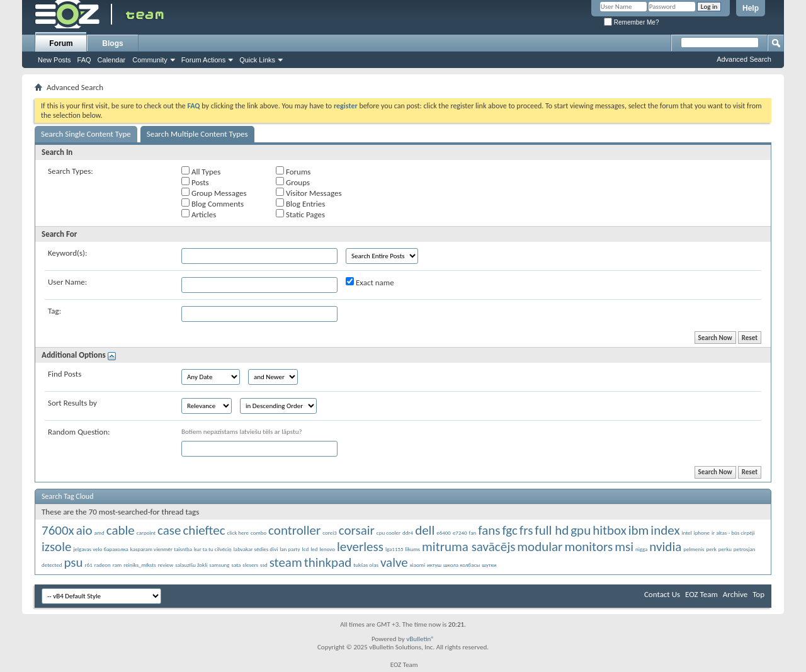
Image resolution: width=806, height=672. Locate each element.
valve (394, 562)
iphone (702, 532)
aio (84, 530)
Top (758, 594)
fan (473, 532)
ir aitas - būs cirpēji (733, 532)
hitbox (610, 530)
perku (725, 549)
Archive (735, 594)
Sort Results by (72, 403)
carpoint (146, 532)
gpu (581, 530)
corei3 (330, 532)
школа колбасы (462, 565)
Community (150, 60)
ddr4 (408, 532)
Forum (61, 43)
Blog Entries (300, 203)
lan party (290, 549)
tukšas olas (366, 565)
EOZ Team (701, 594)
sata (236, 565)
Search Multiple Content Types (197, 134)
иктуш (434, 565)
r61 (89, 565)
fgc (509, 530)
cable (121, 530)
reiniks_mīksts (140, 565)
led (314, 549)
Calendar (112, 60)
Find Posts (65, 374)
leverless (360, 547)
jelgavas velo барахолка (100, 549)
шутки (489, 565)
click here (238, 532)
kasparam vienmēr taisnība (161, 549)
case (169, 530)
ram (117, 565)
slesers (250, 565)
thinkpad (328, 562)
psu (73, 562)
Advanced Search (744, 59)
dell (425, 530)
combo (258, 532)
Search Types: (71, 171)
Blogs (112, 43)
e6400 (444, 532)
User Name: (67, 282)
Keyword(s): (68, 253)
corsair (357, 530)
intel (686, 532)
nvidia (665, 547)
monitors (588, 547)
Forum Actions (203, 60)
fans (489, 530)
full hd (552, 530)
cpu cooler (389, 532)
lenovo (327, 549)
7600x (58, 530)
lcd (306, 549)
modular (540, 547)
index (665, 530)
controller (294, 530)
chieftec (204, 530)
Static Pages (300, 214)
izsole (56, 547)
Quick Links (257, 60)
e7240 (460, 532)
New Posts (54, 60)
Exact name (370, 282)
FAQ (84, 60)
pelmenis (694, 549)
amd (99, 532)
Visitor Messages (309, 193)
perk (711, 549)
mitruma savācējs (468, 547)
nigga (642, 549)
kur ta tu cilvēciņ (213, 549)
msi (624, 547)
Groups (293, 182)
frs (526, 530)
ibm (639, 530)
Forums (293, 171)
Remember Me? (631, 22)
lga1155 (394, 549)
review (166, 565)
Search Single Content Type (86, 134)
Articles (199, 214)
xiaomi (417, 565)
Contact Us (662, 594)
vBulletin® (420, 639)
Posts (195, 182)
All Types (201, 171)
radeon (103, 565)
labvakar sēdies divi (256, 549)
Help (751, 8)
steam (286, 562)
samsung (219, 565)
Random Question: (79, 432)
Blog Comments (213, 203)
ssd (264, 565)
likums (413, 549)
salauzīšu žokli (191, 565)
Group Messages (214, 193)
